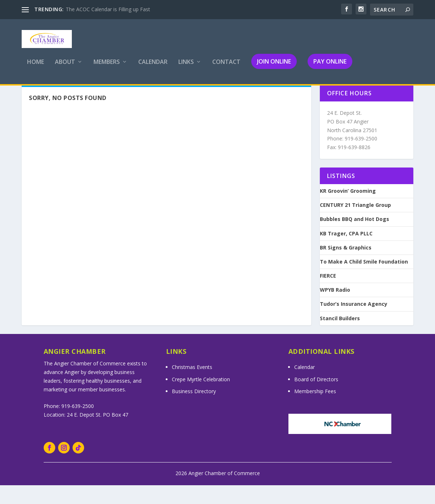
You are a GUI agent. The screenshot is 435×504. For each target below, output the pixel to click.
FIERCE (328, 295)
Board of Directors (316, 398)
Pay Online (330, 66)
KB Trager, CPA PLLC (346, 252)
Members (107, 67)
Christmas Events (192, 386)
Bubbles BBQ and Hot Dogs (354, 238)
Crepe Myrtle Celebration (201, 398)
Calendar (153, 67)
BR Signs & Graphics (346, 266)
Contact (226, 67)
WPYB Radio (335, 309)
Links (186, 67)
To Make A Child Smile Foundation (364, 281)
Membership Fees (315, 410)
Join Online (274, 66)
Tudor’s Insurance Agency (354, 323)
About (65, 67)
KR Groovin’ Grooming (348, 210)
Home (36, 67)
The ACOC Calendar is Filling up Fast (108, 9)
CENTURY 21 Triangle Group (355, 224)
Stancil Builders (340, 337)
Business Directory (194, 410)
